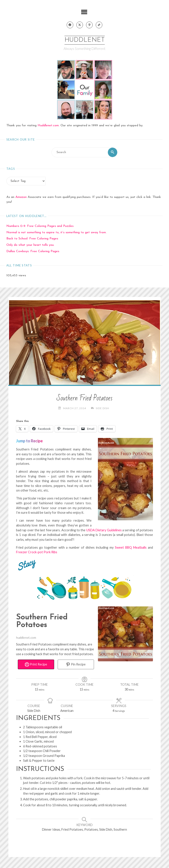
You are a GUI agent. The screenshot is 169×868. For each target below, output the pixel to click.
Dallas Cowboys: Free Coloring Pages (33, 252)
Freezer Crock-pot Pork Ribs (37, 552)
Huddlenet (85, 40)
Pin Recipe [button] (76, 665)
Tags (11, 169)
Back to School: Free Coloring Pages (32, 239)
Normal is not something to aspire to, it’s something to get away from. (56, 232)
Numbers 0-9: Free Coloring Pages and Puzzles (40, 226)
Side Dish (102, 408)
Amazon (21, 197)
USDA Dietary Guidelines (104, 530)
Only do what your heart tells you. (30, 245)
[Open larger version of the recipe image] (125, 634)
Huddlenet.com (48, 126)
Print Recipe (36, 665)
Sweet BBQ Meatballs (131, 547)
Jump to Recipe (29, 441)
